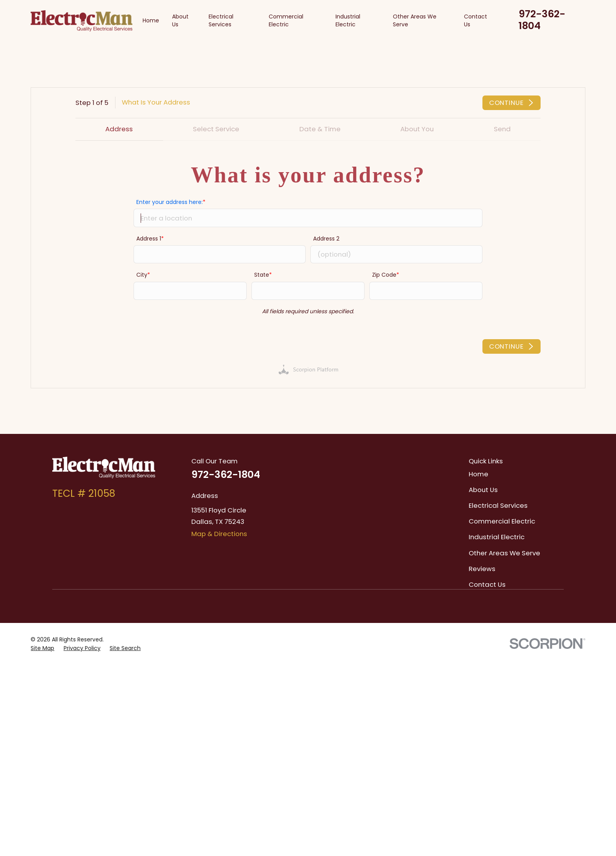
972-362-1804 (542, 20)
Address (119, 129)
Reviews (482, 569)
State (262, 275)
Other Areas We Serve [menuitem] (415, 20)
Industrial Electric (497, 537)
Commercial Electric (502, 521)
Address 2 (326, 238)
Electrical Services (498, 505)
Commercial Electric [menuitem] (286, 20)
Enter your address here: (170, 202)
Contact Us (487, 584)
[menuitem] (42, 648)
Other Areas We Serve (504, 553)
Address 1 (149, 238)
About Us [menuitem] (180, 20)
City (142, 275)
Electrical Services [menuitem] (221, 20)
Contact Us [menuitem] (476, 20)
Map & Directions (219, 534)
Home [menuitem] (151, 20)
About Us (483, 490)
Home (478, 474)
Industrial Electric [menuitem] (348, 20)
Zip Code (384, 275)
